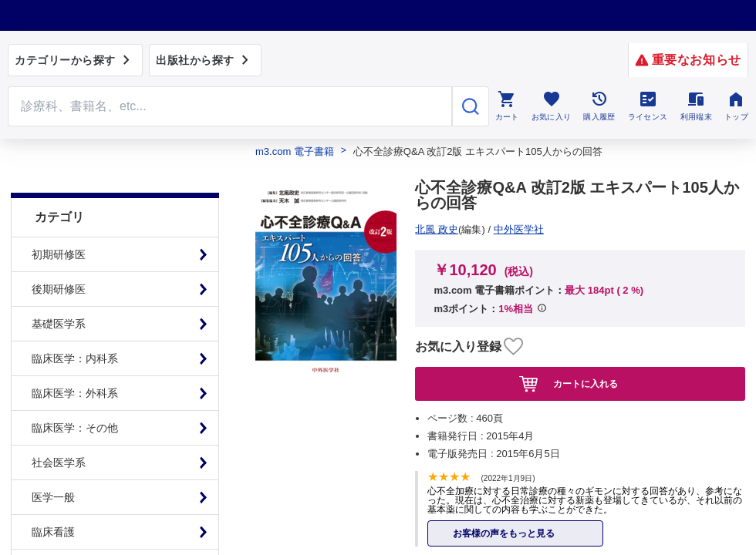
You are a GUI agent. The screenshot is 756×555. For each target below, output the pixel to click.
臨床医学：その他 (75, 389)
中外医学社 (446, 229)
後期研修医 (59, 251)
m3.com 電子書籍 (295, 151)
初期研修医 (59, 216)
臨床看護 (53, 493)
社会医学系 (59, 424)
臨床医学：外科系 (75, 355)
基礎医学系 (59, 285)
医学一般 (53, 459)
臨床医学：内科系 (75, 320)
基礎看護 (53, 528)
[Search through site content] (230, 106)
